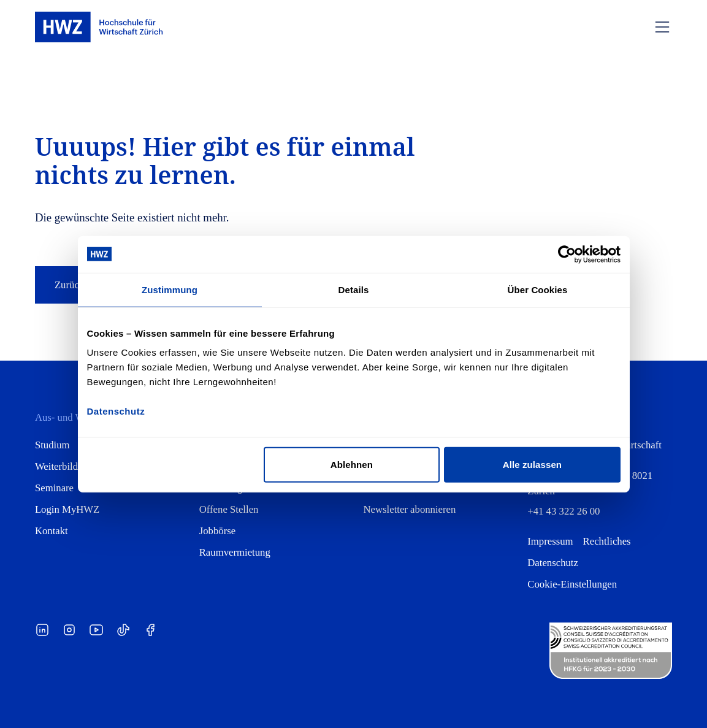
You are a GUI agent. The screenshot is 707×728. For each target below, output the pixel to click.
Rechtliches (607, 541)
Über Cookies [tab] (538, 289)
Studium (52, 445)
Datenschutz (553, 563)
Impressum (550, 541)
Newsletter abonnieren (410, 509)
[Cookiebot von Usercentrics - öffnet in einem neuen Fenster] (567, 254)
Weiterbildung (64, 466)
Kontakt (52, 531)
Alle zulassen (532, 465)
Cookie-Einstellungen (572, 584)
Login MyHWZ (67, 509)
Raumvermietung (235, 552)
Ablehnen (352, 465)
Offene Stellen (229, 509)
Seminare (54, 488)
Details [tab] (354, 289)
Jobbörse (217, 531)
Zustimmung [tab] (170, 289)
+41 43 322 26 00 (564, 511)
